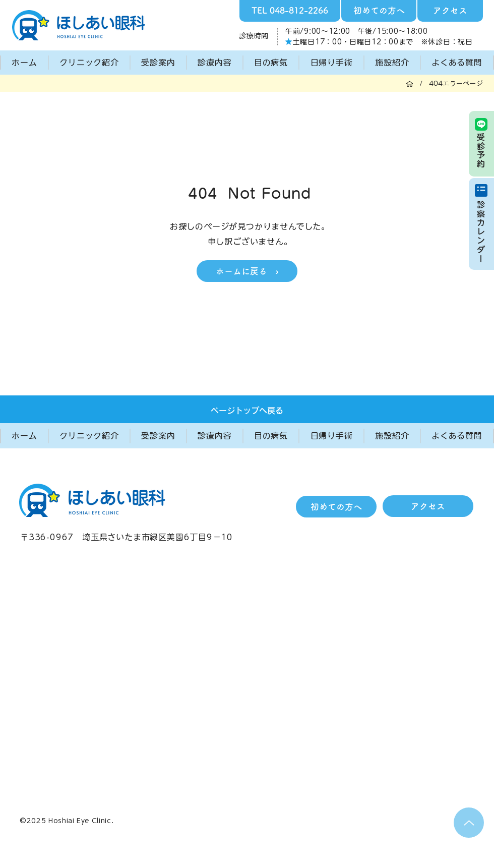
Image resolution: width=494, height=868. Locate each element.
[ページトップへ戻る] (247, 411)
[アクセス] (450, 11)
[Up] (469, 823)
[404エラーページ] (456, 83)
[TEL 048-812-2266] (290, 11)
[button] (89, 63)
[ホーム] (410, 83)
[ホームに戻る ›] (247, 271)
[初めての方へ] (379, 11)
